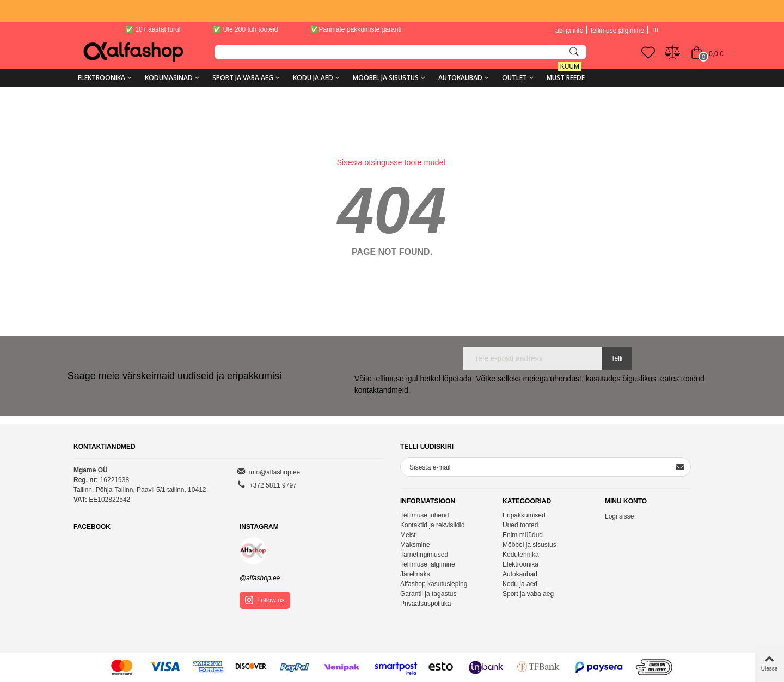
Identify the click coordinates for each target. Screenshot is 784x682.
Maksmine (415, 545)
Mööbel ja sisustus (386, 78)
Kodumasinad (169, 78)
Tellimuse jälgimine (428, 564)
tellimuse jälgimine (617, 31)
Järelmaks (415, 574)
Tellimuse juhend (424, 515)
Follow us (265, 600)
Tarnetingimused (424, 555)
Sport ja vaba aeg (243, 78)
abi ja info (569, 31)
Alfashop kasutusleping (434, 584)
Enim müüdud (523, 535)
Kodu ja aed (313, 78)
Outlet (514, 78)
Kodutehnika (521, 555)
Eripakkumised (524, 515)
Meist (408, 535)
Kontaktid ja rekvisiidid (433, 525)
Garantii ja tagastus (428, 594)
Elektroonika (102, 78)
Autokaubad (460, 78)
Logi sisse (619, 516)
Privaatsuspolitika (425, 604)
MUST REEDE (566, 74)
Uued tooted (520, 525)
